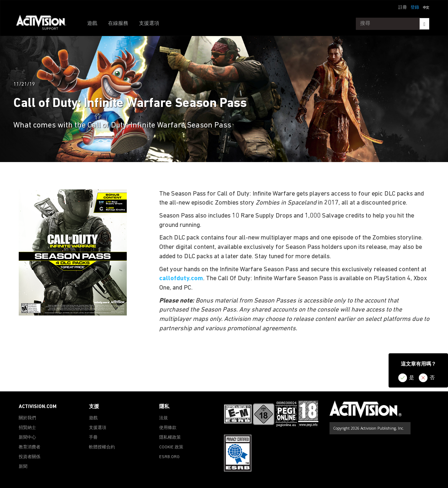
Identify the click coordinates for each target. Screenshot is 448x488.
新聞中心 (27, 438)
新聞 (23, 467)
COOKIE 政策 (171, 447)
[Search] (424, 24)
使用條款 (168, 428)
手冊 (93, 438)
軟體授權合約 (102, 447)
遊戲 (92, 24)
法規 (163, 418)
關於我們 (27, 418)
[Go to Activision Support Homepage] (45, 24)
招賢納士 (27, 428)
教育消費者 (30, 447)
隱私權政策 (170, 438)
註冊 (403, 8)
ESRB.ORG (169, 457)
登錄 (415, 8)
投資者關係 (30, 457)
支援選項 (149, 24)
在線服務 (118, 24)
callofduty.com (181, 279)
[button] (426, 7)
